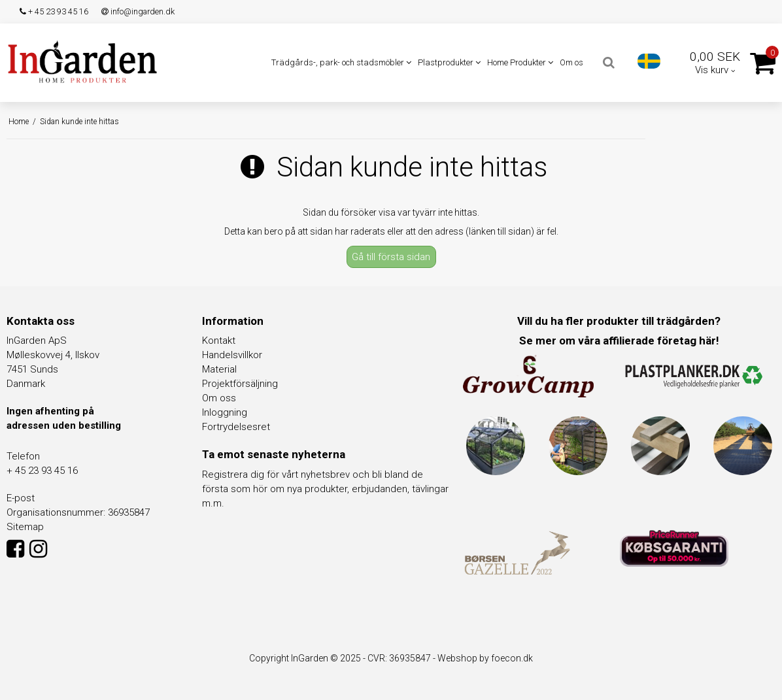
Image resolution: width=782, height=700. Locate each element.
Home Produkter (520, 62)
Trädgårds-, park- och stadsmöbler (341, 62)
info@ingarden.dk (138, 11)
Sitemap (25, 527)
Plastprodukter (449, 62)
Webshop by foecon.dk (485, 658)
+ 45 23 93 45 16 (54, 11)
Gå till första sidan (391, 257)
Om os (571, 62)
